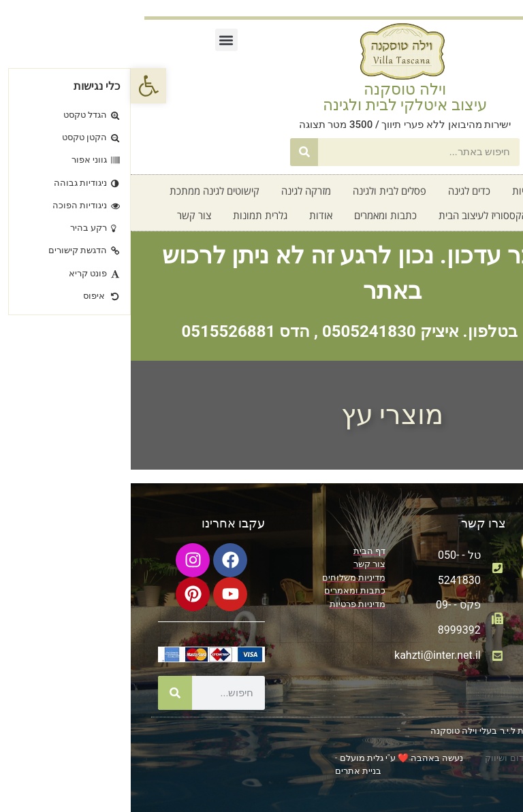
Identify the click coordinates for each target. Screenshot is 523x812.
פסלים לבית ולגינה (259, 191)
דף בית (471, 191)
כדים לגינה (338, 191)
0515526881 (97, 331)
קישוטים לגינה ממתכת (84, 191)
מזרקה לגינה (175, 191)
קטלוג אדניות (408, 191)
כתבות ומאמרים (255, 215)
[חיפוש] (173, 152)
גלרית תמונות (129, 215)
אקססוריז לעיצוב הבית (352, 215)
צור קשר (63, 215)
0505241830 (238, 331)
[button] (96, 40)
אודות (190, 215)
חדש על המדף (448, 215)
